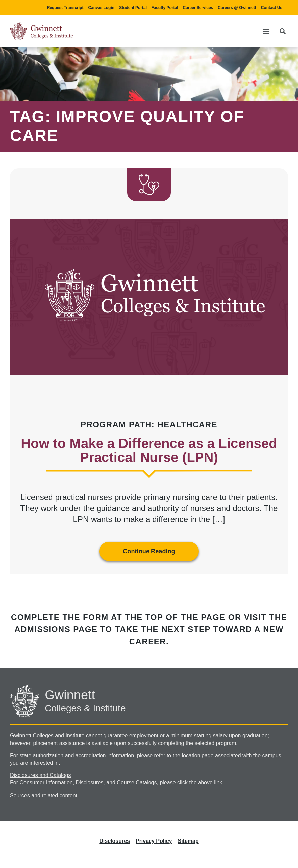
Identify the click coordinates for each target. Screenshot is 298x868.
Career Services (198, 8)
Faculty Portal (165, 8)
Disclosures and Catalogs (40, 775)
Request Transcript (65, 8)
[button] (266, 31)
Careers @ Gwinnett (237, 8)
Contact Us (272, 8)
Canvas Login (101, 8)
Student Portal (133, 8)
